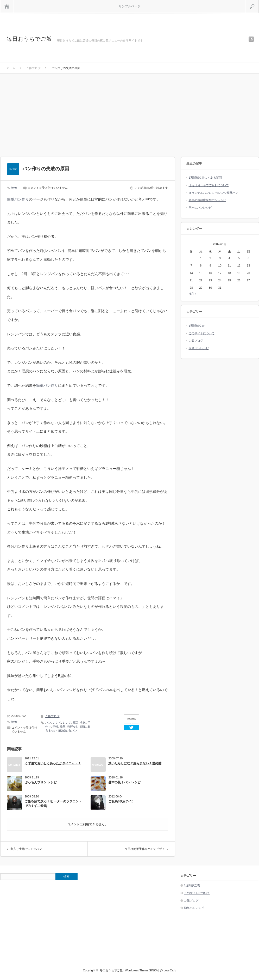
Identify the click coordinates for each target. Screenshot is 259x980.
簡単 (83, 727)
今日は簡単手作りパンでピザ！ (145, 849)
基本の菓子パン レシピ (124, 782)
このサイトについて (202, 333)
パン (48, 723)
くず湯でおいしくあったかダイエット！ (53, 763)
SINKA (153, 970)
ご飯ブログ (52, 716)
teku (14, 187)
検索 (259, 2)
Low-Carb (170, 970)
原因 (76, 723)
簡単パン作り (18, 199)
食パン (73, 730)
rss (251, 39)
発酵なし (73, 727)
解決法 (63, 730)
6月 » (193, 294)
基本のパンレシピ (200, 208)
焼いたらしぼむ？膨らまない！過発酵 (135, 763)
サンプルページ (130, 6)
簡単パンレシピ (199, 348)
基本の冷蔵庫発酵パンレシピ (207, 200)
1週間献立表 (197, 326)
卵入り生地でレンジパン (26, 849)
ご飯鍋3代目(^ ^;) (121, 801)
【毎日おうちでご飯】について (209, 185)
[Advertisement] (130, 113)
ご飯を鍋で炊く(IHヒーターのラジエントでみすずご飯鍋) (53, 804)
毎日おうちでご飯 (29, 39)
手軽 (55, 727)
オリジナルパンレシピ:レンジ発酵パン (213, 193)
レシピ (57, 723)
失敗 (83, 723)
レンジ (67, 723)
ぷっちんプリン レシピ (41, 782)
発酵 (63, 727)
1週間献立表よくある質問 (205, 178)
